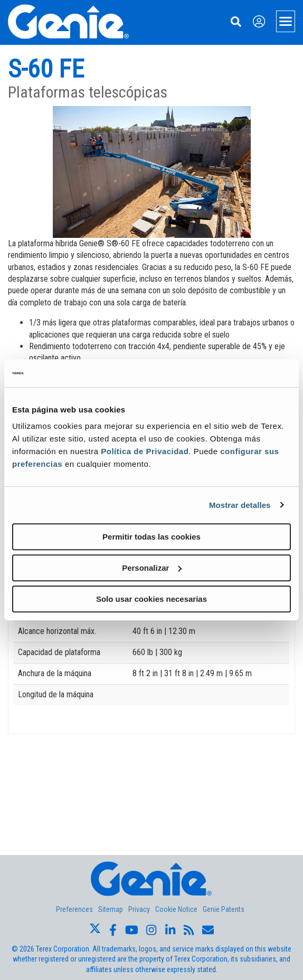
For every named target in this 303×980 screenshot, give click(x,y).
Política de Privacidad (145, 451)
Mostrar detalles (240, 505)
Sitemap (111, 909)
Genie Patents (224, 909)
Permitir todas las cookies (151, 537)
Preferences (74, 909)
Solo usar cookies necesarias (151, 599)
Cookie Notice (176, 909)
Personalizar (152, 568)
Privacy (139, 909)
